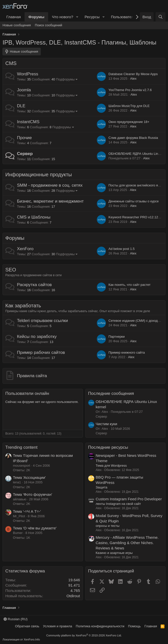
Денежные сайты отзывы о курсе (134, 201)
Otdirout (73, 596)
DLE (21, 106)
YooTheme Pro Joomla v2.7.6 (130, 90)
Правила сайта (32, 376)
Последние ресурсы (108, 447)
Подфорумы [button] (65, 79)
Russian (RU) (16, 619)
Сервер (25, 154)
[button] (77, 17)
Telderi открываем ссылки (42, 321)
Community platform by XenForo (84, 635)
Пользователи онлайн (27, 393)
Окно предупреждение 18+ (129, 122)
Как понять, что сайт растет (129, 285)
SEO (11, 270)
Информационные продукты (39, 175)
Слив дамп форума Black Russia (133, 138)
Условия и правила (58, 626)
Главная (14, 17)
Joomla (24, 90)
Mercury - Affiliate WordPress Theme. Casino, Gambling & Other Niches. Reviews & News (127, 543)
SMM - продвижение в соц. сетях (50, 185)
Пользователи (123, 17)
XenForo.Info (32, 639)
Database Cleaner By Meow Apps (133, 74)
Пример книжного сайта (127, 352)
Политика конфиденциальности (100, 626)
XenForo (25, 249)
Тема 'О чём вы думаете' (35, 528)
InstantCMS (28, 122)
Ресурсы (92, 17)
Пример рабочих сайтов (41, 352)
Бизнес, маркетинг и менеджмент (50, 201)
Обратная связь (27, 626)
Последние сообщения (111, 393)
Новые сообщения (17, 25)
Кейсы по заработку (37, 337)
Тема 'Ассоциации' (29, 477)
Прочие (24, 138)
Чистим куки (107, 424)
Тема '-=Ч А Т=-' (27, 511)
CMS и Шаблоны (34, 217)
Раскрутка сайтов (34, 285)
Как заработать (23, 306)
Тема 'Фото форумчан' (33, 494)
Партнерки (117, 337)
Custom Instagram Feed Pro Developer (129, 499)
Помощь (134, 626)
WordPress (28, 74)
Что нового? (63, 17)
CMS (11, 63)
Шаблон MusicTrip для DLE (129, 106)
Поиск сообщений (49, 25)
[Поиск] (161, 17)
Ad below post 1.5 (122, 249)
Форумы (36, 17)
